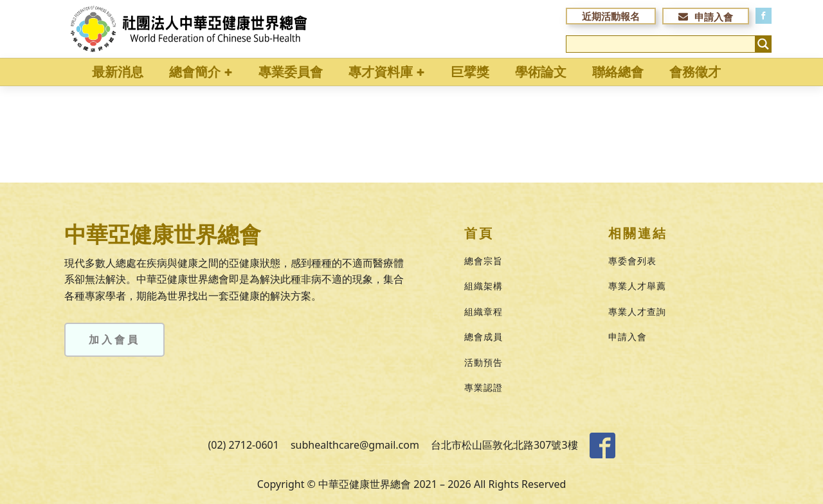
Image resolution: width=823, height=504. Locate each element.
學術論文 (541, 72)
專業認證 (484, 387)
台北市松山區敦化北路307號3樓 (504, 445)
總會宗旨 (484, 261)
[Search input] (661, 44)
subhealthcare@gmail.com (355, 445)
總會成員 (484, 337)
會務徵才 (695, 72)
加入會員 (114, 339)
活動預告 (484, 362)
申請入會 (628, 337)
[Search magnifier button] (763, 44)
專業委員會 (291, 72)
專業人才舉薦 (637, 286)
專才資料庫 (387, 72)
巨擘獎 (470, 72)
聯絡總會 (618, 72)
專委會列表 (632, 261)
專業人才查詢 (637, 311)
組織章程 (484, 311)
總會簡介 (201, 72)
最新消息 (118, 72)
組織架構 (484, 286)
